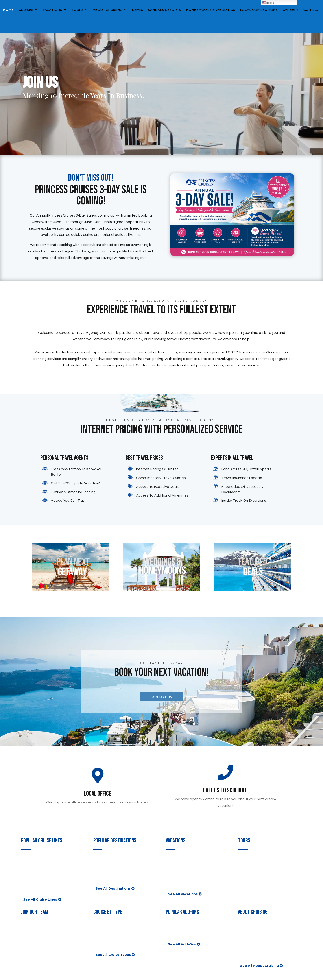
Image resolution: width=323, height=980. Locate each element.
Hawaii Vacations (180, 864)
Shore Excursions (180, 930)
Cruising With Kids (253, 951)
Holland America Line (38, 874)
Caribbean (102, 864)
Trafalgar (245, 864)
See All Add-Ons (182, 944)
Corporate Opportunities (41, 941)
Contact (312, 10)
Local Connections (259, 10)
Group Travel (176, 880)
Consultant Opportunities (42, 930)
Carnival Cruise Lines (38, 858)
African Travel (249, 874)
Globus (244, 858)
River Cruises (104, 941)
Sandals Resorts (165, 10)
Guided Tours (249, 885)
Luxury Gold (248, 880)
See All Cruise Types (113, 955)
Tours (77, 10)
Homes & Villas (178, 885)
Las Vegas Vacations (182, 869)
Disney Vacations (180, 874)
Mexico (99, 880)
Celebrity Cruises (35, 864)
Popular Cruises (106, 930)
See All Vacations (183, 894)
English (269, 3)
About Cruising (108, 10)
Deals (137, 10)
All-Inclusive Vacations (184, 858)
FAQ (241, 930)
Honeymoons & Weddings (211, 10)
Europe (99, 869)
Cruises (26, 10)
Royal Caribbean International (46, 890)
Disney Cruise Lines (37, 869)
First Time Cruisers (253, 935)
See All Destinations (113, 888)
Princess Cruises (35, 885)
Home (8, 10)
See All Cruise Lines (40, 899)
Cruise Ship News (252, 946)
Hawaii (99, 874)
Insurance (174, 935)
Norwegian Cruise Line (40, 880)
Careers (291, 10)
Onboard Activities (253, 956)
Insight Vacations (252, 869)
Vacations (52, 10)
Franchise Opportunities (41, 935)
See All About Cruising (260, 966)
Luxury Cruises (105, 935)
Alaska (99, 858)
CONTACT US (162, 697)
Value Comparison (253, 941)
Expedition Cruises (109, 946)
